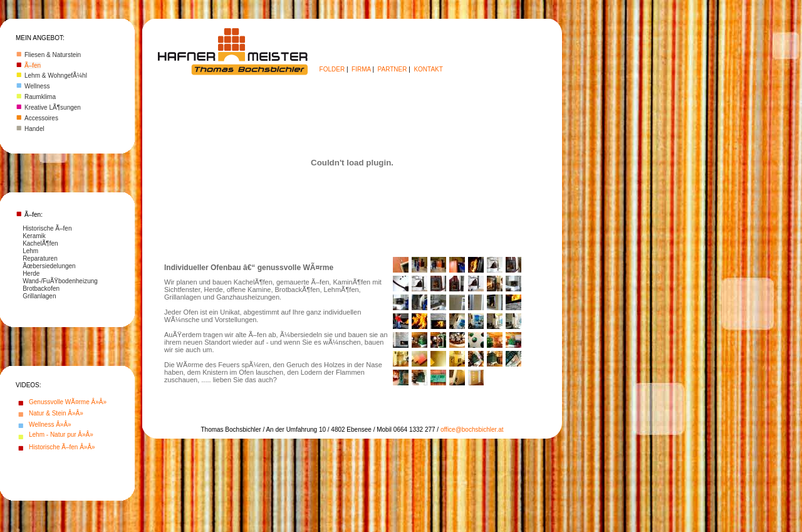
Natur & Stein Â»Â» (56, 413)
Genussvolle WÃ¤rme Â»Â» (68, 402)
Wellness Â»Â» (50, 425)
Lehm (30, 251)
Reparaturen (40, 258)
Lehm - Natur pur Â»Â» (61, 435)
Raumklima (40, 97)
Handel (34, 129)
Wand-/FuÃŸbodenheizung (60, 281)
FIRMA (361, 69)
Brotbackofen (41, 289)
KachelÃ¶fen (40, 243)
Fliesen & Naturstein (53, 55)
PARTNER (393, 69)
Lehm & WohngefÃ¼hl (56, 76)
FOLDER (332, 69)
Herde (31, 274)
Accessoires (41, 118)
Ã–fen (33, 65)
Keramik (34, 236)
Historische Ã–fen (47, 228)
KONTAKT (428, 69)
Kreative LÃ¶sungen (53, 107)
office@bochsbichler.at (472, 430)
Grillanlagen (39, 296)
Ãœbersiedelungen (49, 266)
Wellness (37, 86)
